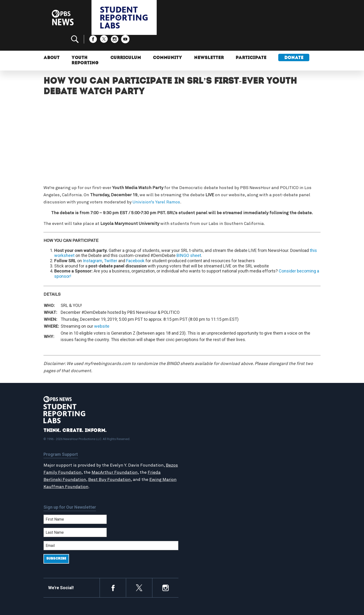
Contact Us (268, 446)
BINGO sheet (189, 240)
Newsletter (209, 42)
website (102, 310)
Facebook (135, 245)
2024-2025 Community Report (285, 440)
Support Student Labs (279, 430)
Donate (294, 42)
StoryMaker (202, 451)
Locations (200, 456)
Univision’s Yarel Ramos (156, 186)
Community (167, 42)
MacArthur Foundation (128, 457)
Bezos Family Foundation (69, 457)
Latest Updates (206, 446)
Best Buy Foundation (109, 464)
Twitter (111, 245)
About (51, 42)
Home (197, 430)
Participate (251, 42)
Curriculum (126, 42)
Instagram (93, 245)
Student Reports (207, 440)
